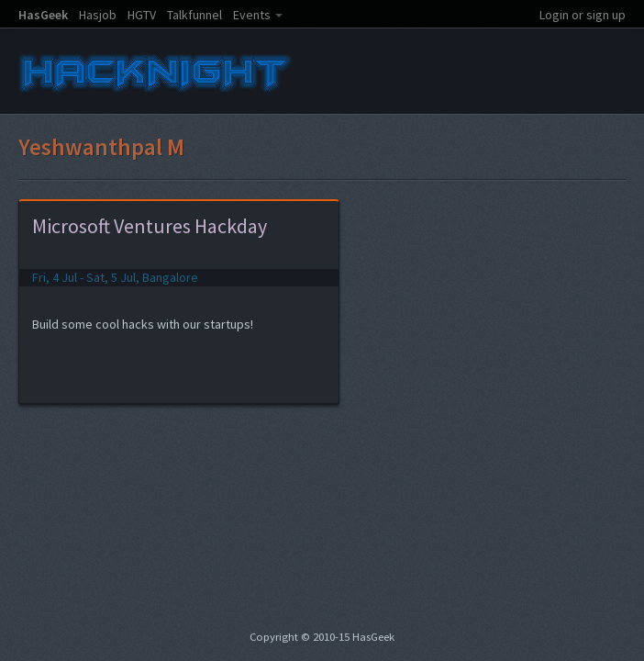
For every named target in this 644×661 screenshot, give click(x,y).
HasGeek (43, 15)
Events (252, 15)
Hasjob (98, 15)
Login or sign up (583, 15)
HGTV (142, 15)
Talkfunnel (194, 15)
